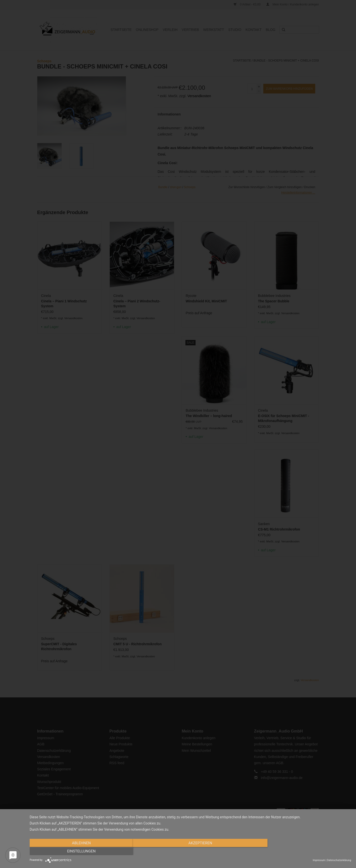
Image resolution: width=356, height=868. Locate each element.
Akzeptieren (190, 851)
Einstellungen (303, 851)
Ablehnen (78, 851)
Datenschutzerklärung (339, 860)
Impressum (319, 860)
